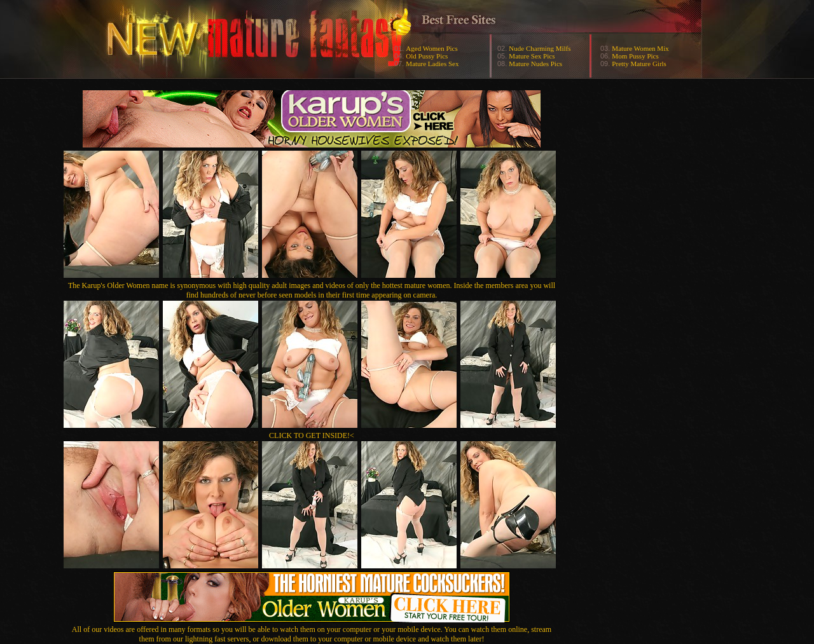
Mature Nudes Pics (535, 64)
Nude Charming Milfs (540, 48)
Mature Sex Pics (532, 56)
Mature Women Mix (640, 48)
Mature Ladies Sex (432, 64)
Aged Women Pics (431, 48)
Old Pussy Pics (427, 56)
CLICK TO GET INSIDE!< (312, 435)
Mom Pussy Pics (635, 56)
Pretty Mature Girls (639, 64)
